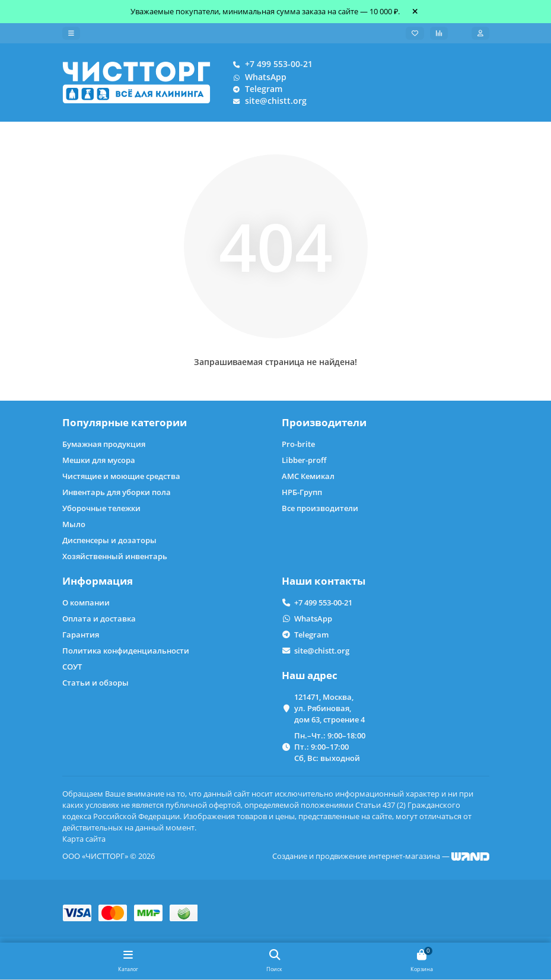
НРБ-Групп (302, 492)
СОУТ (72, 667)
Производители (324, 422)
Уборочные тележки (101, 508)
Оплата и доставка (99, 619)
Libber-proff (304, 460)
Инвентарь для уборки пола (117, 492)
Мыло (74, 524)
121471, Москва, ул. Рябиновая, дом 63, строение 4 (329, 708)
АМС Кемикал (308, 476)
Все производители (320, 508)
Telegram (255, 89)
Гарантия (81, 635)
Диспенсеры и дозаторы (109, 540)
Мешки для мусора (99, 460)
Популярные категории (125, 422)
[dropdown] (71, 33)
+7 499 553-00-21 (270, 64)
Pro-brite (298, 444)
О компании (86, 602)
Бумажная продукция (104, 444)
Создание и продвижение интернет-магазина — (381, 856)
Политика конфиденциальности (126, 651)
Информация (98, 581)
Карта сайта (84, 839)
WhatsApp (257, 77)
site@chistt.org (267, 101)
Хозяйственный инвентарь (115, 556)
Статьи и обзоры (95, 683)
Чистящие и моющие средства (121, 476)
